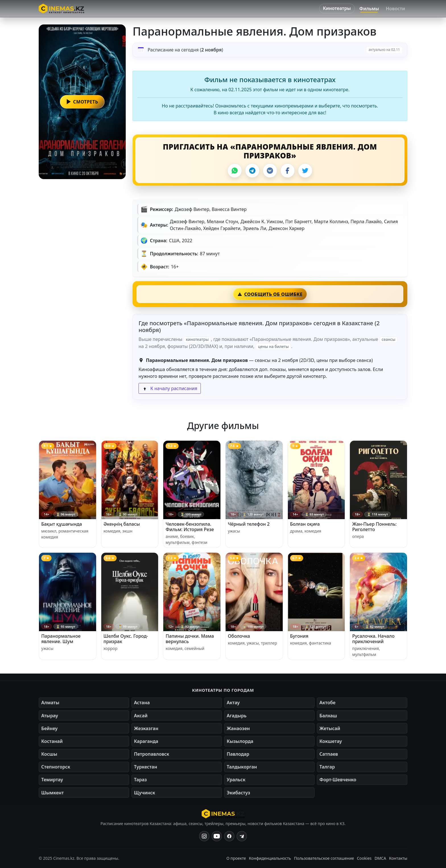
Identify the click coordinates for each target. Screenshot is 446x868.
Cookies (364, 858)
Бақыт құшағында (62, 524)
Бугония (299, 636)
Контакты (398, 858)
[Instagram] (204, 836)
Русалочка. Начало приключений (373, 639)
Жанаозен (238, 728)
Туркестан (145, 767)
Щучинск (144, 793)
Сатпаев (329, 754)
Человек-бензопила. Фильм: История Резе (190, 527)
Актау (233, 703)
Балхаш (328, 716)
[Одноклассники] (242, 836)
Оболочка (239, 636)
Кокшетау (331, 741)
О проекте (236, 858)
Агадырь (237, 716)
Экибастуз (238, 793)
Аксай (141, 716)
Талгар (327, 767)
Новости (395, 9)
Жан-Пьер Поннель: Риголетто (374, 527)
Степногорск (56, 767)
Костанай (52, 741)
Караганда (146, 741)
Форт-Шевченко (338, 780)
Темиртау (52, 780)
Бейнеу (49, 728)
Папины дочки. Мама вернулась (190, 639)
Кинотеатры (337, 8)
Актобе (328, 703)
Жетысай (330, 728)
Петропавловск (152, 754)
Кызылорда (240, 741)
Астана (142, 703)
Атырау (50, 716)
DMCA (380, 858)
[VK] (270, 171)
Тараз (140, 780)
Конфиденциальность (270, 858)
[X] (305, 171)
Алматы (50, 703)
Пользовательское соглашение (324, 858)
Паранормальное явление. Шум (61, 639)
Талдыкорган (242, 767)
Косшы (49, 754)
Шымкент (52, 793)
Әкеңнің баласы (122, 524)
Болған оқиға (305, 524)
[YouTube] (217, 836)
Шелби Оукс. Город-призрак (126, 639)
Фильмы (369, 9)
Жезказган (146, 728)
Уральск (236, 780)
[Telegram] (252, 171)
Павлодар (238, 754)
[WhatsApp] (235, 171)
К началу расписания (170, 388)
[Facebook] (288, 171)
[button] (82, 102)
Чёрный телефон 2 (249, 524)
